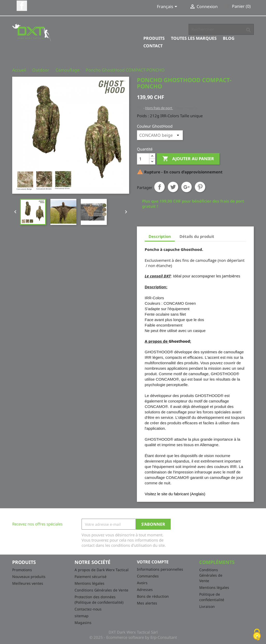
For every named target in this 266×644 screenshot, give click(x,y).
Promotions (22, 570)
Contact (153, 46)
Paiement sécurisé (91, 577)
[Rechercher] (221, 29)
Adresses (145, 590)
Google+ (187, 187)
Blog (229, 38)
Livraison (207, 606)
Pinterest (200, 187)
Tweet (173, 187)
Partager (159, 187)
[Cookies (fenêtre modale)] (257, 635)
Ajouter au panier (188, 159)
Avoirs (142, 583)
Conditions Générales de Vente (101, 590)
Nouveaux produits (29, 577)
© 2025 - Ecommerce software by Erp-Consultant (133, 637)
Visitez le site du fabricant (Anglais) (175, 494)
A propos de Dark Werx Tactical (102, 570)
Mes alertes (147, 603)
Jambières (231, 276)
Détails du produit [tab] (197, 236)
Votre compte (153, 562)
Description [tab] (160, 236)
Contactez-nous (88, 609)
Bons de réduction (153, 596)
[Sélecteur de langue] (168, 7)
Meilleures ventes (28, 583)
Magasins (83, 623)
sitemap (82, 616)
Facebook (22, 6)
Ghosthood (179, 341)
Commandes (148, 576)
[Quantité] (143, 159)
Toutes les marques (194, 38)
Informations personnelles (160, 569)
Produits (154, 38)
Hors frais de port (159, 108)
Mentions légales (89, 583)
